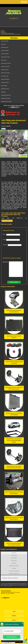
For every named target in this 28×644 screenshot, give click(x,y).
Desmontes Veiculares (6, 63)
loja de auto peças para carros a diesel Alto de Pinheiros (14, 518)
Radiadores (4, 92)
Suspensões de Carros (6, 98)
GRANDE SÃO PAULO (14, 566)
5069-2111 (15, 18)
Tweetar (3, 129)
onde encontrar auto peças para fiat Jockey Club (14, 362)
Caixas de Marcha (5, 54)
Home (14, 611)
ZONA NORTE (14, 558)
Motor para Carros (5, 70)
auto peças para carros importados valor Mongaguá (14, 414)
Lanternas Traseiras (5, 67)
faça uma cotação (7, 221)
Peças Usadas (4, 86)
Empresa (14, 616)
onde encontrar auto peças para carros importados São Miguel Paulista (14, 440)
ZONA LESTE (14, 555)
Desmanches (4, 60)
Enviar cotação (14, 282)
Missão (14, 620)
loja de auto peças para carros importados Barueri (14, 311)
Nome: (11, 235)
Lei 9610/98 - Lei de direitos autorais (20, 586)
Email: (11, 240)
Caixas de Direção (5, 51)
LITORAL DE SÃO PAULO (14, 571)
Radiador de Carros (5, 89)
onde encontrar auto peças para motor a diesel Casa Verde (14, 544)
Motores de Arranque (6, 73)
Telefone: (12, 245)
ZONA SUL (14, 563)
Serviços (14, 38)
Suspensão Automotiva (6, 95)
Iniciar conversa (12, 637)
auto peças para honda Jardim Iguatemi (14, 337)
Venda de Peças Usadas (6, 102)
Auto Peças (4, 44)
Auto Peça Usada (5, 41)
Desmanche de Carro (6, 57)
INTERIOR (14, 568)
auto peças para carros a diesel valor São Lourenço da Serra (14, 388)
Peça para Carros (5, 76)
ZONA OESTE (14, 561)
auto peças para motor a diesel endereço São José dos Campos (14, 467)
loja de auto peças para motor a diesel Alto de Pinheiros (14, 493)
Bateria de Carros (5, 47)
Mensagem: (13, 269)
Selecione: (14, 553)
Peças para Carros (5, 82)
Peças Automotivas (5, 79)
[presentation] (12, 251)
